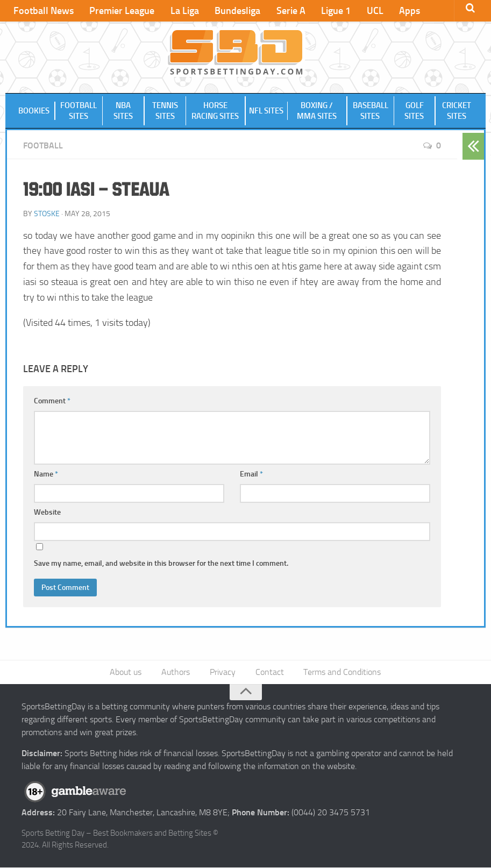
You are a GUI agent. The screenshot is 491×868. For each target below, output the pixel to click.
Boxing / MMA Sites (317, 111)
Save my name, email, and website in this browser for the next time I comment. (161, 564)
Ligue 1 (332, 11)
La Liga (183, 11)
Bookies (34, 111)
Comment (52, 401)
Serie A (287, 11)
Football (43, 146)
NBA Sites (123, 111)
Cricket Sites (457, 111)
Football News (43, 11)
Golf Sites (415, 111)
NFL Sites (266, 111)
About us (127, 673)
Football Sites (79, 111)
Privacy (223, 673)
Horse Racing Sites (216, 111)
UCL (370, 11)
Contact (269, 673)
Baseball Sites (370, 111)
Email (251, 475)
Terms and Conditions (341, 673)
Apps (404, 11)
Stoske (47, 214)
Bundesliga (235, 11)
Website (47, 513)
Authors (176, 673)
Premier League (121, 11)
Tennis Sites (165, 111)
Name (46, 475)
